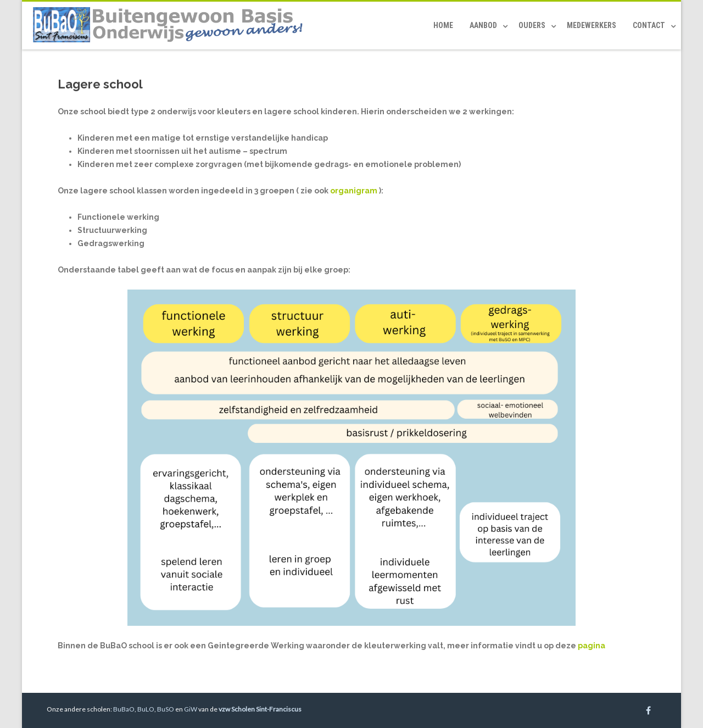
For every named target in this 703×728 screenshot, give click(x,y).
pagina (592, 646)
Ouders (532, 25)
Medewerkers (592, 25)
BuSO (166, 709)
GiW (191, 709)
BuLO (146, 709)
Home (443, 25)
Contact (649, 25)
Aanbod (483, 25)
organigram (354, 191)
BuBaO (124, 709)
